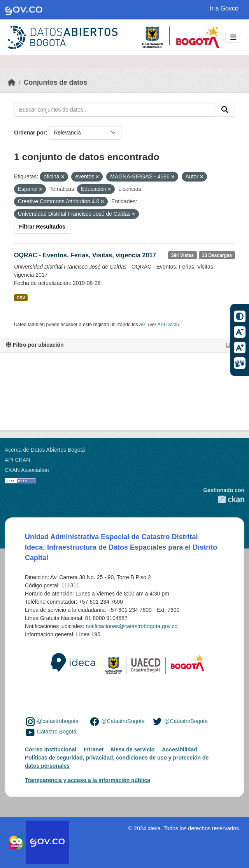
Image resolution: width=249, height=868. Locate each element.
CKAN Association (27, 470)
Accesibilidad (179, 749)
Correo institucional (51, 749)
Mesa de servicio (133, 749)
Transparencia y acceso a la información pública (88, 780)
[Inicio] (12, 82)
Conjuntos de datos (55, 82)
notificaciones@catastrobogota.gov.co (132, 626)
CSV (21, 298)
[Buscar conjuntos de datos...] (115, 110)
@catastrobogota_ (59, 721)
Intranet (94, 749)
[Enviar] (225, 110)
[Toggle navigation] (233, 38)
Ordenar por (30, 133)
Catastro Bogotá (57, 732)
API (143, 325)
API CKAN (17, 460)
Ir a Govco (224, 8)
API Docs (167, 325)
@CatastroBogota (123, 721)
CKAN (224, 499)
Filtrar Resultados (42, 227)
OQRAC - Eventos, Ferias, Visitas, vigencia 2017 (85, 255)
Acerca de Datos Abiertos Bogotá (45, 450)
